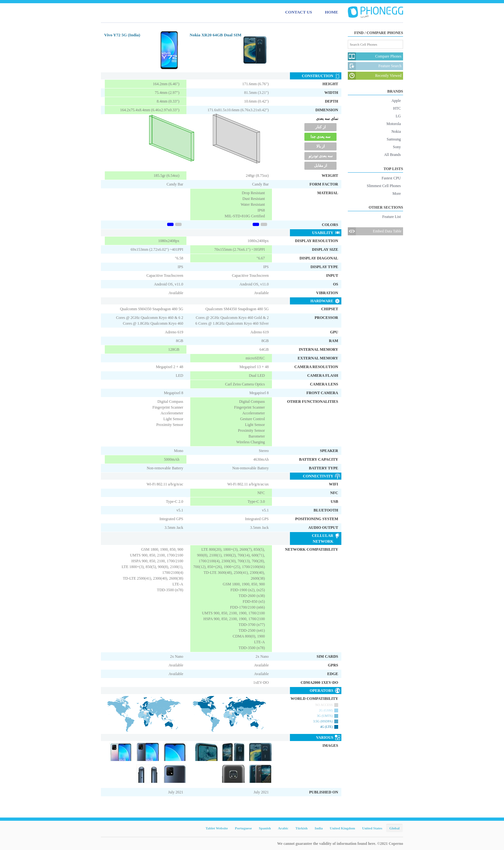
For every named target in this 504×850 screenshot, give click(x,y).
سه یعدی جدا (320, 137)
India (319, 828)
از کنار (320, 127)
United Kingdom (342, 828)
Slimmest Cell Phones (384, 186)
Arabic (283, 828)
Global (394, 828)
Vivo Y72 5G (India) (122, 35)
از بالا (320, 146)
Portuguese (243, 828)
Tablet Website (216, 828)
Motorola (394, 124)
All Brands (392, 155)
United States (372, 828)
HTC (397, 108)
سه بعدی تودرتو (321, 156)
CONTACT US (299, 12)
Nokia (396, 131)
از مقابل (320, 166)
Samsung (394, 139)
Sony (397, 147)
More (397, 194)
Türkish (301, 828)
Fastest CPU (391, 178)
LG (398, 116)
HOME (332, 12)
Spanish (265, 828)
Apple (396, 101)
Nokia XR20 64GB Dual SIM (216, 35)
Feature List (392, 217)
